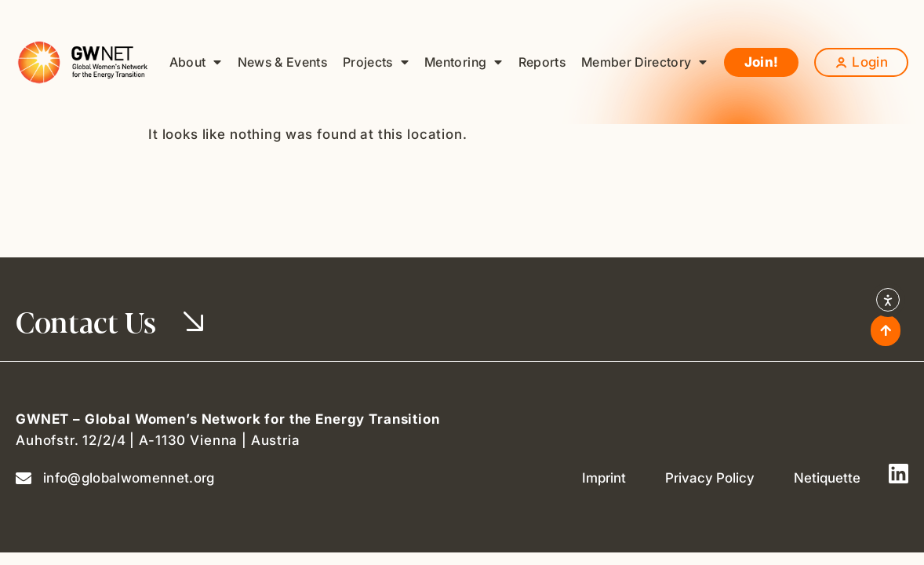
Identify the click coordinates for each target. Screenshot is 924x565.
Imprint (604, 478)
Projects (376, 62)
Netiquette (827, 478)
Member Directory (644, 62)
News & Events (282, 62)
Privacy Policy (710, 478)
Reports (542, 62)
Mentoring (463, 62)
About (196, 62)
